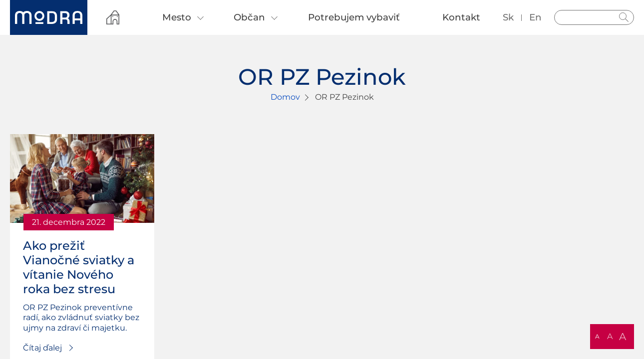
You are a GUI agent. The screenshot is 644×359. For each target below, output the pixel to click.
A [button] (597, 336)
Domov (285, 97)
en (535, 17)
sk (508, 17)
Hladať (624, 17)
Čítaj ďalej (42, 348)
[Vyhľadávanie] (594, 17)
